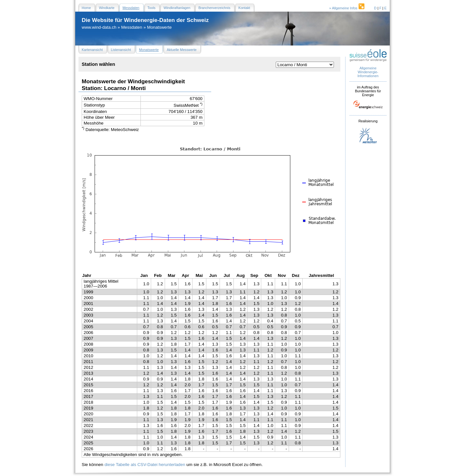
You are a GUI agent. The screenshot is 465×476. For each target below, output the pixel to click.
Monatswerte (159, 27)
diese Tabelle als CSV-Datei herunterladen (145, 465)
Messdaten (132, 27)
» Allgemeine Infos (347, 8)
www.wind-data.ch (99, 27)
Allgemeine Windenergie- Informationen (368, 72)
